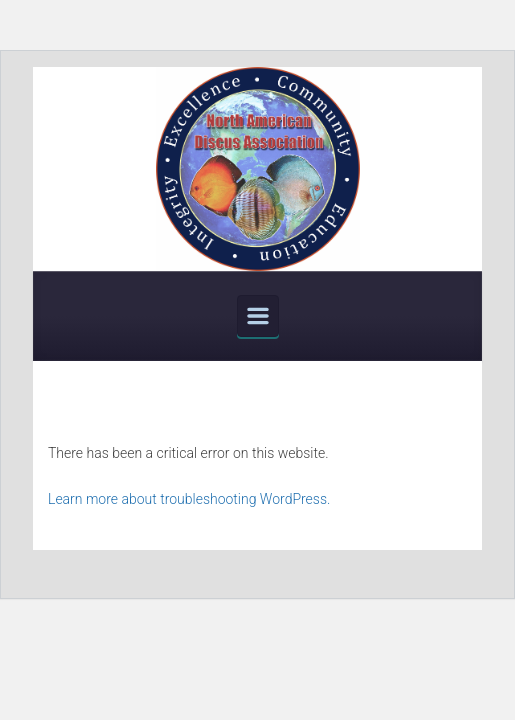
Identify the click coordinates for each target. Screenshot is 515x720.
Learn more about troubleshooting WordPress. (189, 499)
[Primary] (258, 316)
